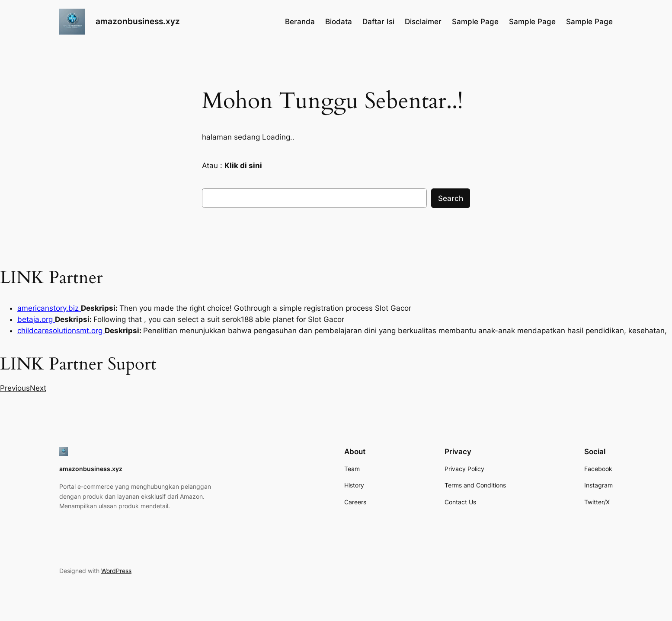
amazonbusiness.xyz (138, 21)
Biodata (339, 22)
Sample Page (475, 22)
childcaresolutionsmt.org (61, 331)
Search (451, 198)
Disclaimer (423, 22)
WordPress (116, 571)
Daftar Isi (378, 22)
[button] (15, 388)
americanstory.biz (49, 308)
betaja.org (36, 319)
